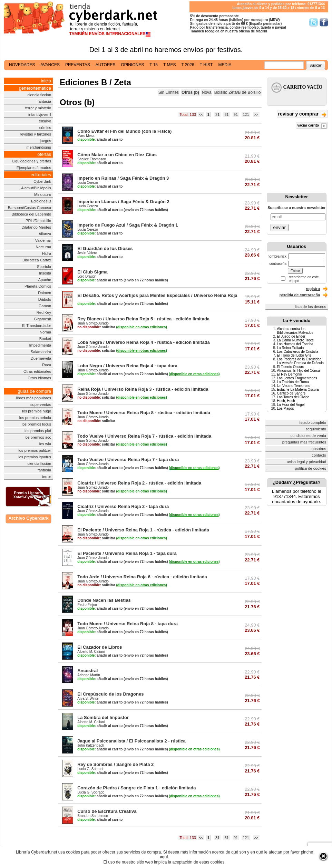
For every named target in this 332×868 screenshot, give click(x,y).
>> (256, 114)
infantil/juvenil (40, 114)
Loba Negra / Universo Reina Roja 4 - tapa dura (127, 366)
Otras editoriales (37, 371)
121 (246, 114)
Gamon (45, 306)
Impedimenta (40, 345)
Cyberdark (42, 181)
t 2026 (188, 65)
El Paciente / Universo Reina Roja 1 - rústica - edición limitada (143, 530)
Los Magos (286, 408)
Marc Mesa (86, 136)
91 (236, 114)
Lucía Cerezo (87, 183)
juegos (46, 141)
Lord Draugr (86, 276)
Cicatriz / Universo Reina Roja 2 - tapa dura (123, 506)
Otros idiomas (39, 378)
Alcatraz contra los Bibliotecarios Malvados (295, 331)
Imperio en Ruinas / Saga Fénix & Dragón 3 (123, 178)
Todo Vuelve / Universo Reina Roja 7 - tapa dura (128, 460)
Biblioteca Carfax (37, 260)
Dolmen (45, 293)
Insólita (45, 273)
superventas (41, 405)
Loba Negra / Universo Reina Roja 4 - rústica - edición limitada (144, 342)
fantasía (44, 101)
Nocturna (43, 247)
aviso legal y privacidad (306, 462)
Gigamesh (42, 319)
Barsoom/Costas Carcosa (30, 208)
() (141, 327)
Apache (45, 280)
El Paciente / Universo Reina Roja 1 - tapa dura (127, 553)
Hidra (47, 253)
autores (106, 65)
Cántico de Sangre (291, 393)
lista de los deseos (311, 307)
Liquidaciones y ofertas (32, 161)
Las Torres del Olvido (293, 397)
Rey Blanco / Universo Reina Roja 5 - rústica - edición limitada (143, 319)
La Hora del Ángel (291, 405)
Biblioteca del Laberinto (31, 214)
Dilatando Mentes (36, 227)
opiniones (133, 65)
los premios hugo (37, 411)
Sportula (44, 267)
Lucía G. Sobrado (91, 769)
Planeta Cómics (38, 286)
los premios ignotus (35, 457)
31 (217, 114)
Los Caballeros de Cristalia (298, 352)
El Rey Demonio (290, 374)
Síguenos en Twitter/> (314, 22)
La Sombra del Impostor (103, 717)
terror (47, 477)
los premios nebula (35, 418)
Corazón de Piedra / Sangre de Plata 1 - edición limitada (136, 788)
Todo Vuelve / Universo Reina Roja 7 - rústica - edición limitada (144, 436)
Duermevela (41, 358)
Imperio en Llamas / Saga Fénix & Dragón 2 (123, 202)
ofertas (44, 154)
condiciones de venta (308, 436)
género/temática (35, 88)
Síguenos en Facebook (324, 22)
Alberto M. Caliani (91, 652)
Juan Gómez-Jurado (93, 323)
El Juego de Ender (291, 336)
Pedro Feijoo (87, 605)
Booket (45, 339)
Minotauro (43, 194)
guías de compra (34, 391)
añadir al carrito (100, 139)
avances (50, 65)
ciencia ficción (39, 95)
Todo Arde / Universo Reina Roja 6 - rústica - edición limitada (142, 577)
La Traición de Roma (293, 382)
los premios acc (38, 437)
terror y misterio (38, 108)
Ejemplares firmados (34, 168)
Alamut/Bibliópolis (36, 188)
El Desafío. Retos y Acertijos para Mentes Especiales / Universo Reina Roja (157, 295)
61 (226, 114)
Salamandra (41, 352)
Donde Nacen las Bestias (104, 600)
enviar (280, 227)
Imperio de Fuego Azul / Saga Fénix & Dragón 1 (128, 225)
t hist (206, 65)
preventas (78, 65)
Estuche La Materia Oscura (298, 390)
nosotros (319, 449)
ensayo (45, 121)
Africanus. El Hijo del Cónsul (299, 371)
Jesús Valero (87, 253)
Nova (207, 92)
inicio (46, 81)
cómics (45, 128)
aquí (164, 857)
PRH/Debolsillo (38, 221)
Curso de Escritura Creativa (107, 811)
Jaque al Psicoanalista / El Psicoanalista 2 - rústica (131, 741)
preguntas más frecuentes (304, 442)
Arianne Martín (89, 675)
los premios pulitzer (35, 450)
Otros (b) (190, 92)
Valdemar (43, 240)
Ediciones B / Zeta (95, 82)
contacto (319, 455)
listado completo (313, 422)
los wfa (45, 444)
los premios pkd (38, 431)
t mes (169, 65)
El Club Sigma (92, 272)
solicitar (96, 327)
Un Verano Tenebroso (294, 386)
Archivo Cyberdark (28, 518)
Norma (45, 332)
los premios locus (36, 424)
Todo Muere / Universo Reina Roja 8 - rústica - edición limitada (144, 413)
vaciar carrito (312, 126)
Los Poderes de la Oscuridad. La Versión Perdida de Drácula (301, 361)
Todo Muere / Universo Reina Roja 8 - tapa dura (128, 624)
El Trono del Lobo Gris (294, 355)
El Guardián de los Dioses (105, 248)
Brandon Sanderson (93, 816)
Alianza (45, 234)
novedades (22, 65)
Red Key (44, 312)
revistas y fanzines (36, 134)
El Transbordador (37, 326)
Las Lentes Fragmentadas (297, 378)
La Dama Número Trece (296, 340)
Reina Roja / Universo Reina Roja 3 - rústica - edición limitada (143, 389)
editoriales (41, 175)
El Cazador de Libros (100, 647)
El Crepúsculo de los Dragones (110, 694)
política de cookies (311, 468)
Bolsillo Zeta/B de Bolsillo (238, 92)
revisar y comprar (302, 114)
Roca (47, 365)
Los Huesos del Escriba (295, 344)
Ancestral (87, 671)
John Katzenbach (91, 745)
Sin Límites (169, 92)
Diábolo (45, 299)
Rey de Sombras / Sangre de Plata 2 (115, 764)
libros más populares (34, 398)
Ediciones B (41, 201)
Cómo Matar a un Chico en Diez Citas (117, 155)
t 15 (154, 65)
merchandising (39, 147)
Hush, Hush (286, 401)
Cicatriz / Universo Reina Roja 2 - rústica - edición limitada (139, 483)
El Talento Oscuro (291, 367)
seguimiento (316, 429)
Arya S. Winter (88, 699)
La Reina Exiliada (291, 348)
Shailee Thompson (92, 159)
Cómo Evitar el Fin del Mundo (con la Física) (124, 131)
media (225, 65)
